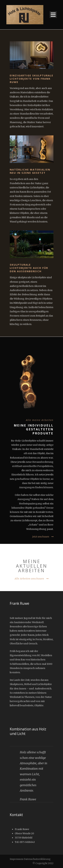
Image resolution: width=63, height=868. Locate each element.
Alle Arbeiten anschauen (29, 579)
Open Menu (53, 15)
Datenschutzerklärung (37, 859)
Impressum (16, 859)
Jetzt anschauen (41, 537)
